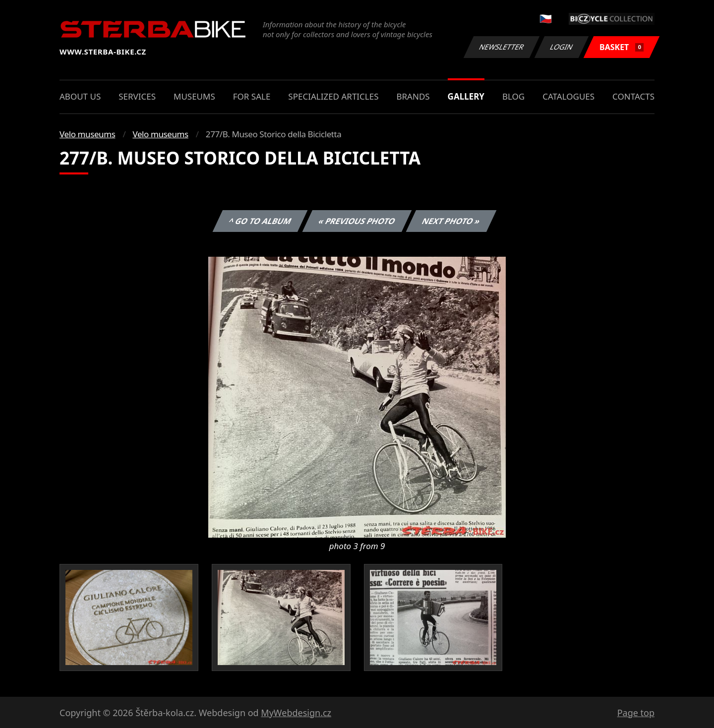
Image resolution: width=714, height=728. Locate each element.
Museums (194, 96)
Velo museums (87, 134)
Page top (636, 713)
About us (80, 96)
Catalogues (568, 96)
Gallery (466, 96)
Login (562, 47)
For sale (252, 96)
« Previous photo (357, 221)
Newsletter (501, 47)
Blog (513, 96)
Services (137, 96)
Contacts (633, 96)
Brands (413, 96)
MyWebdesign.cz (296, 713)
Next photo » (451, 221)
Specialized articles (333, 96)
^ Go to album (260, 221)
